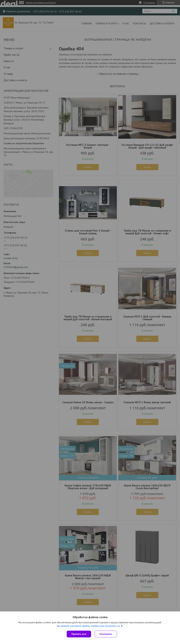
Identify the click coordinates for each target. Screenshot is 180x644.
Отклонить (106, 634)
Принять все (79, 634)
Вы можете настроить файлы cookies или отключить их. (89, 626)
